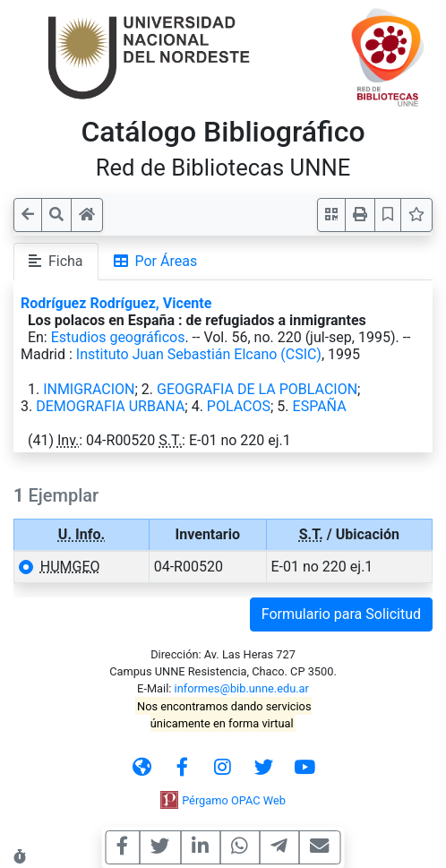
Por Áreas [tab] (156, 261)
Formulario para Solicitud (341, 614)
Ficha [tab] (56, 261)
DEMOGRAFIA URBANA (110, 406)
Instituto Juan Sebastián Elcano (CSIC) (199, 354)
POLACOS (239, 406)
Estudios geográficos (118, 337)
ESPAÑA (320, 406)
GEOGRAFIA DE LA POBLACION (257, 389)
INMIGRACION (89, 389)
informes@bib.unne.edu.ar (242, 688)
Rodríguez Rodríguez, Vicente (116, 303)
